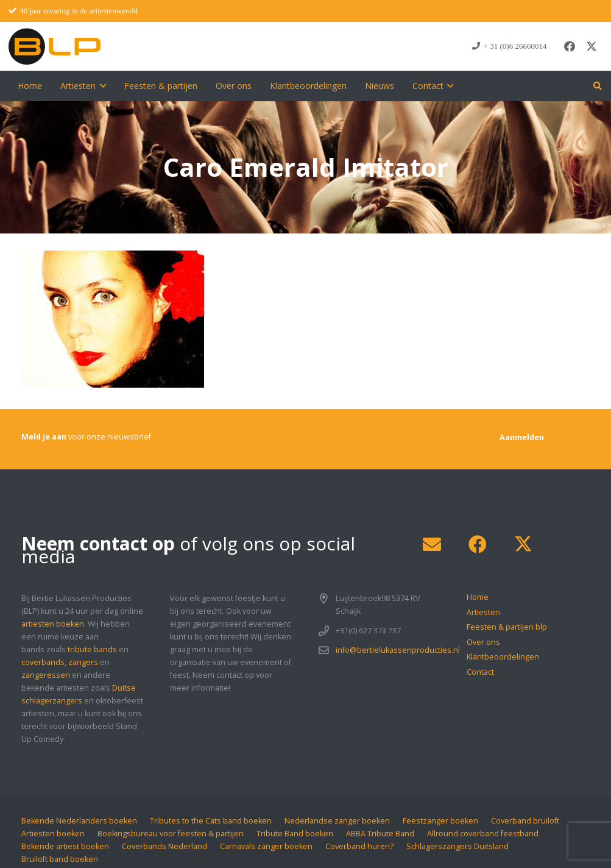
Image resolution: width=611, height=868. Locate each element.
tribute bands (92, 649)
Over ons (483, 642)
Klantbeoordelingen (503, 657)
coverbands (43, 662)
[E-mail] (432, 545)
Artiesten (483, 612)
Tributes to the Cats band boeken (211, 821)
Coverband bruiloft (525, 821)
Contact (480, 672)
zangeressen (46, 675)
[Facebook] (570, 46)
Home (478, 597)
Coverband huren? (359, 846)
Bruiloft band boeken (60, 859)
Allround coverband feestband (483, 834)
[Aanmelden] (522, 437)
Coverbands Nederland (164, 846)
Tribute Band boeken (295, 834)
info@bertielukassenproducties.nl (398, 650)
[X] (592, 46)
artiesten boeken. (54, 624)
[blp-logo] (55, 46)
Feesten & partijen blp (507, 627)
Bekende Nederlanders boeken (79, 821)
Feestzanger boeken (440, 821)
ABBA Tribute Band (380, 834)
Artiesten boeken (53, 834)
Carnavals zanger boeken (266, 846)
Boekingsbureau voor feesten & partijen (171, 834)
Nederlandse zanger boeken (337, 821)
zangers (83, 662)
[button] (101, 86)
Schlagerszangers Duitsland (457, 846)
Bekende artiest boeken (65, 846)
